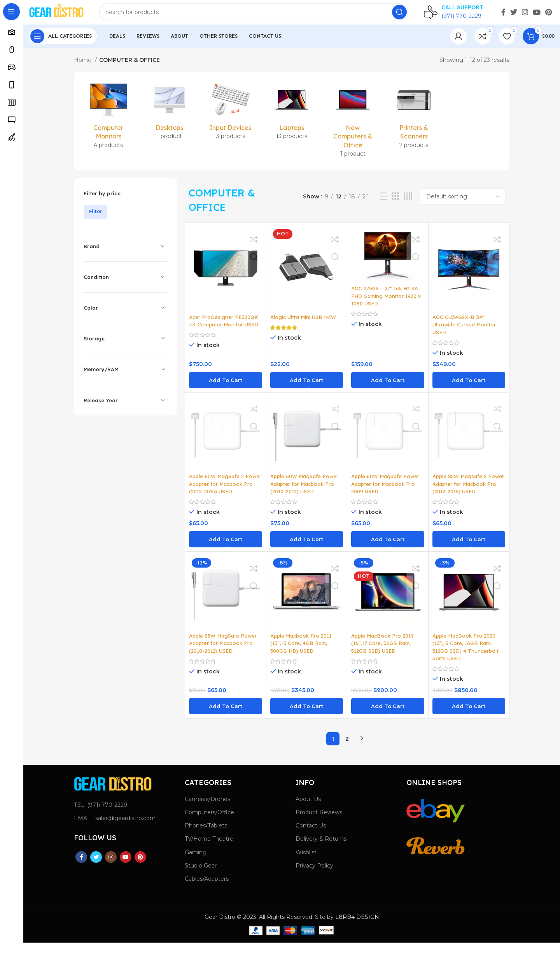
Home (83, 67)
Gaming (196, 867)
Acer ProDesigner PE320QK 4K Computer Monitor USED (225, 328)
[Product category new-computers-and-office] (353, 128)
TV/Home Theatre (209, 854)
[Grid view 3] (395, 203)
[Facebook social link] (503, 16)
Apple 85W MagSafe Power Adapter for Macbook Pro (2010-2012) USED (225, 658)
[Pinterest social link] (549, 16)
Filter (95, 218)
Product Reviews (319, 827)
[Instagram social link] (525, 16)
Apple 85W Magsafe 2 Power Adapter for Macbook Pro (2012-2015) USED (467, 495)
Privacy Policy (314, 880)
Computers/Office (209, 827)
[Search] (263, 16)
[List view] (383, 203)
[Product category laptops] (291, 119)
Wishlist (306, 867)
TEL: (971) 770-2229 (101, 819)
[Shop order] (463, 203)
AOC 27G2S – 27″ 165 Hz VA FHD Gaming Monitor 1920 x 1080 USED (388, 303)
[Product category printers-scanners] (414, 124)
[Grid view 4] (408, 203)
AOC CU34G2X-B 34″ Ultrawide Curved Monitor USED (466, 331)
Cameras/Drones (207, 813)
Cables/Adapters (207, 893)
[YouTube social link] (537, 16)
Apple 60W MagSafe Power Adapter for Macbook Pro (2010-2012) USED (306, 491)
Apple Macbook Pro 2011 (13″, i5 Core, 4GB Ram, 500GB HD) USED (303, 658)
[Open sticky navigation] (63, 43)
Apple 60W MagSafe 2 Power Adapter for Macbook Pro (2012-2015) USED (223, 495)
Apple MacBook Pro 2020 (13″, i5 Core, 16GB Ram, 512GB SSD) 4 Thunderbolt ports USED (467, 662)
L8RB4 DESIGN (357, 931)
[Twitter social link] (514, 16)
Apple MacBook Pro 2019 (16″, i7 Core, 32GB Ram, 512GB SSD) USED (385, 658)
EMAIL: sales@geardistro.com (115, 833)
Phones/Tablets (206, 840)
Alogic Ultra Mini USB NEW (305, 324)
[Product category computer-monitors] (108, 124)
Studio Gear (201, 880)
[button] (226, 387)
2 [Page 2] (347, 753)
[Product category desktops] (169, 119)
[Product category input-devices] (230, 119)
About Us (308, 813)
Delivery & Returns (321, 854)
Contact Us (311, 840)
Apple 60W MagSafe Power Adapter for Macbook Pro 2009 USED (387, 491)
